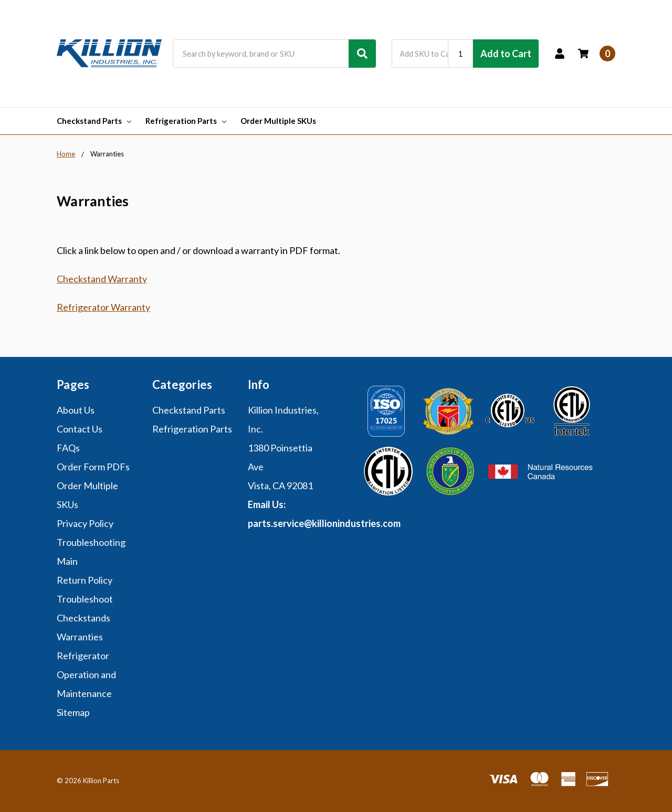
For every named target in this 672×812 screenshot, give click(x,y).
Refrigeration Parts (186, 121)
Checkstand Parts (94, 121)
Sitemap (73, 712)
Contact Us (80, 429)
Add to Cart (506, 54)
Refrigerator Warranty (103, 307)
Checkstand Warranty (102, 279)
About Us (76, 410)
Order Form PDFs (93, 467)
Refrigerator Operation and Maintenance (86, 674)
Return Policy (85, 580)
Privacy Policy (85, 523)
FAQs (68, 448)
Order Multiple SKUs (278, 121)
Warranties (80, 637)
